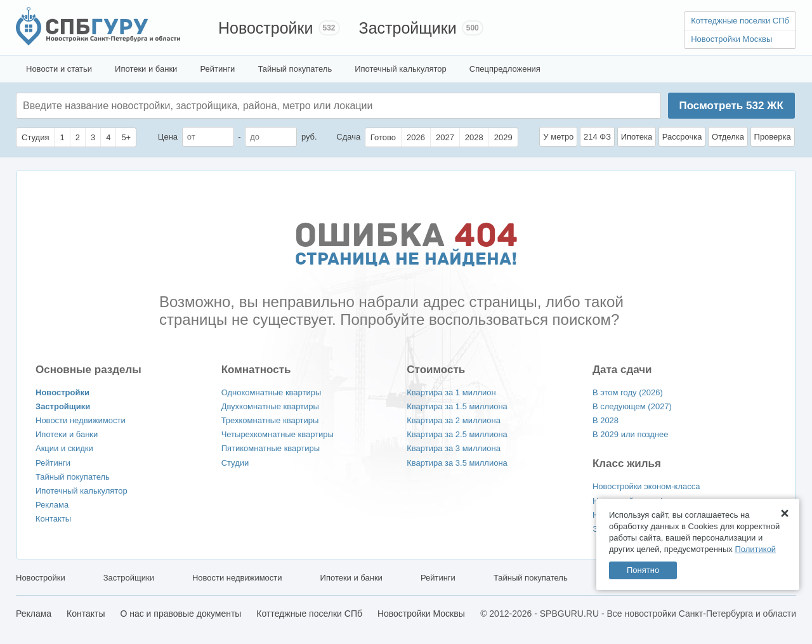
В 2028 (606, 420)
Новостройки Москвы (731, 39)
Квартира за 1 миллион (451, 392)
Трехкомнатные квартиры (270, 420)
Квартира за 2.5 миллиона (457, 434)
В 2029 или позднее (631, 434)
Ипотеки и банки (146, 69)
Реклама (52, 505)
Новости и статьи (59, 69)
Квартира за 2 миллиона (454, 420)
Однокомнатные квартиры (272, 392)
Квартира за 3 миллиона (454, 448)
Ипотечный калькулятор (401, 69)
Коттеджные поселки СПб (740, 21)
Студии (235, 463)
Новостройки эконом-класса (646, 486)
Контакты (53, 519)
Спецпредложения (505, 69)
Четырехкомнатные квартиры (278, 434)
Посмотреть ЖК (731, 106)
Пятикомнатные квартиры (271, 448)
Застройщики (408, 28)
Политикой (755, 549)
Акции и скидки (64, 448)
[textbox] (213, 106)
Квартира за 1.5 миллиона (457, 406)
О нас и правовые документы (180, 614)
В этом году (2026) (628, 392)
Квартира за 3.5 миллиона (457, 463)
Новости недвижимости (81, 420)
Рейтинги (217, 69)
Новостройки (266, 28)
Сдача (348, 137)
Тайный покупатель (295, 69)
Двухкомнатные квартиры (270, 406)
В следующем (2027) (632, 406)
